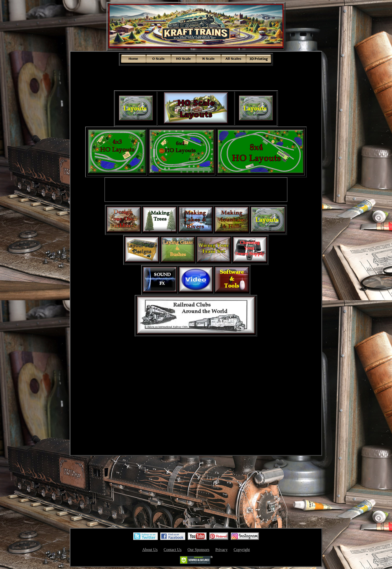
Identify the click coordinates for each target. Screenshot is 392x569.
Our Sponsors (198, 550)
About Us (150, 550)
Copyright (242, 550)
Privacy (222, 550)
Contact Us (172, 550)
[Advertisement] (196, 78)
